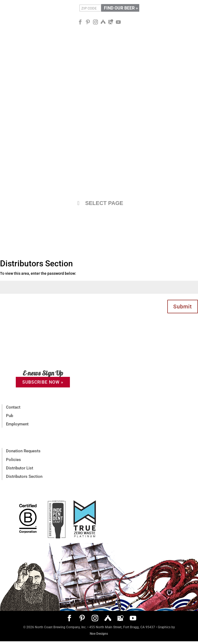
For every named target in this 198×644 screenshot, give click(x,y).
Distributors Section (24, 476)
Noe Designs (99, 634)
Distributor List (20, 468)
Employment (17, 424)
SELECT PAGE (99, 203)
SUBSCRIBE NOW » (43, 382)
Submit (183, 307)
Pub (10, 416)
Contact (13, 407)
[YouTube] (118, 22)
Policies (13, 460)
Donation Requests (23, 451)
